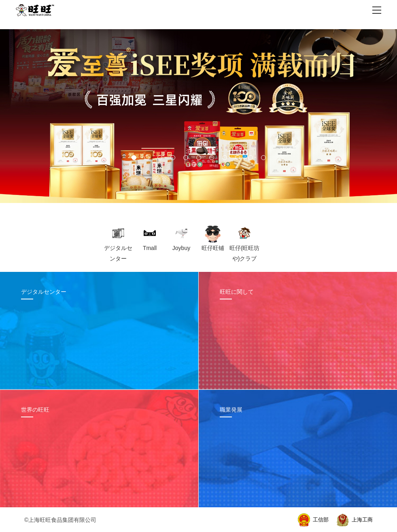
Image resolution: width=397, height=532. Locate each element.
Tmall (150, 248)
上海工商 (362, 520)
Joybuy (181, 248)
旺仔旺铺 (213, 248)
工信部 (321, 520)
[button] (134, 158)
